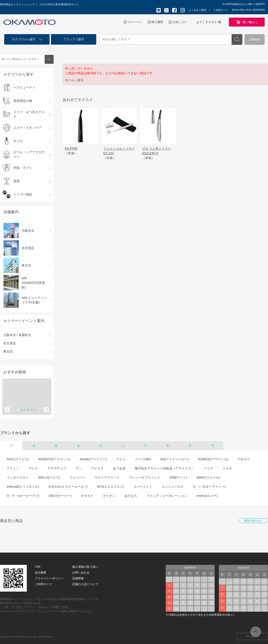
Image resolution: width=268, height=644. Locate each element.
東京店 (8, 351)
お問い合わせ (81, 573)
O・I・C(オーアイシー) (209, 487)
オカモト (87, 496)
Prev (7, 410)
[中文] (249, 10)
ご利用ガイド (221, 10)
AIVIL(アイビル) (18, 459)
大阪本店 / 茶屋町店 (17, 335)
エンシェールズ (173, 487)
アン (79, 468)
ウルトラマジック (107, 477)
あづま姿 (119, 468)
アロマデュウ (57, 468)
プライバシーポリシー (49, 578)
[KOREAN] (259, 10)
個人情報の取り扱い (85, 567)
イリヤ (208, 468)
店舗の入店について (85, 584)
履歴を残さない (253, 521)
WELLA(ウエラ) (49, 477)
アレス (33, 468)
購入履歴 (157, 22)
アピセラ (97, 468)
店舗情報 (78, 578)
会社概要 (40, 573)
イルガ (227, 468)
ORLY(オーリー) (60, 496)
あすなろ (131, 496)
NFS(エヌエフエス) (110, 487)
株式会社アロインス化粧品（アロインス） (165, 468)
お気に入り (180, 22)
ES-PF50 (71, 149)
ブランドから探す (15, 433)
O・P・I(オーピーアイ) (23, 496)
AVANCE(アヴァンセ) (213, 459)
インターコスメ (18, 477)
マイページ (135, 22)
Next (46, 410)
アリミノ (13, 468)
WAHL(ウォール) (208, 477)
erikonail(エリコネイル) (23, 487)
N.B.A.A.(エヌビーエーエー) (68, 487)
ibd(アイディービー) (174, 459)
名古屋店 (10, 343)
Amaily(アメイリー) (93, 459)
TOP (38, 567)
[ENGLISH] (238, 10)
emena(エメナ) (207, 496)
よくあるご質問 (198, 10)
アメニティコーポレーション (167, 496)
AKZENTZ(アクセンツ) (54, 459)
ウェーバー (77, 477)
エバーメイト (143, 487)
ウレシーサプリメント (144, 477)
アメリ (121, 459)
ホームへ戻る (74, 80)
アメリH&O (143, 459)
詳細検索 (255, 39)
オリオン (109, 496)
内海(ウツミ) (178, 477)
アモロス (244, 459)
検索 (237, 39)
